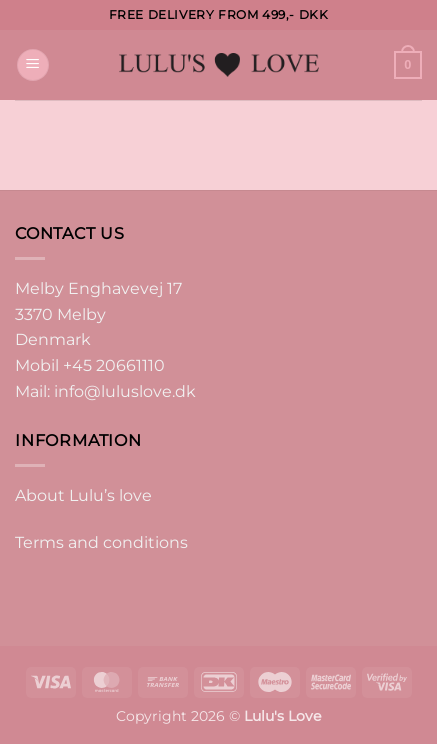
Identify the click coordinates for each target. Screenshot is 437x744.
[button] (33, 65)
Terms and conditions (101, 542)
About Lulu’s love (83, 495)
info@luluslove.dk (125, 391)
